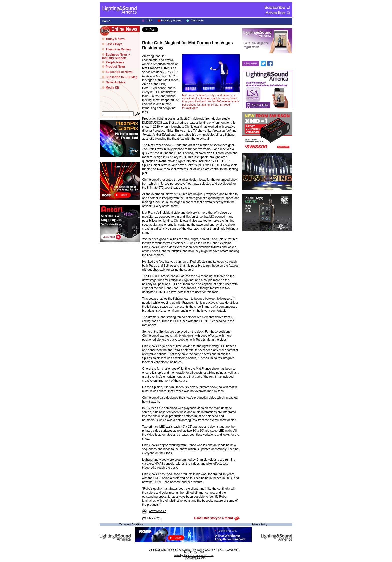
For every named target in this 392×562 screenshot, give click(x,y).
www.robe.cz (154, 511)
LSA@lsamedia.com (194, 558)
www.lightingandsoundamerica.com (194, 555)
